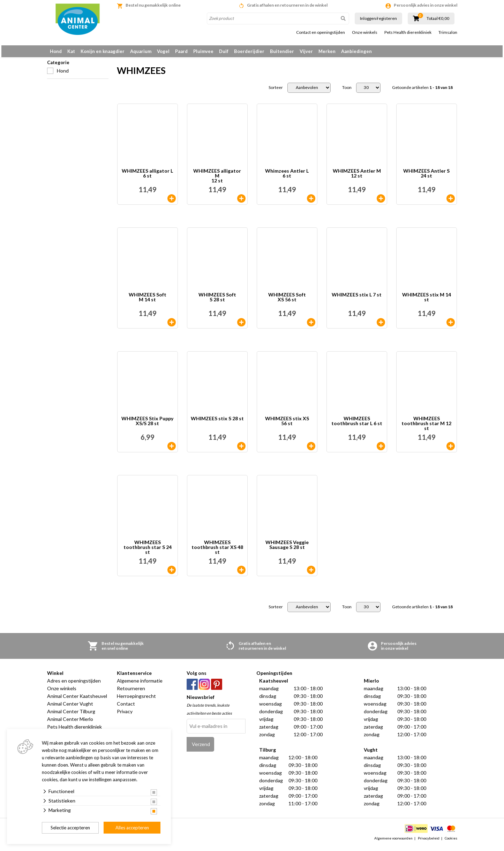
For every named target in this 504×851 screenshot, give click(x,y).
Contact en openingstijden (321, 32)
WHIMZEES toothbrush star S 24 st (148, 551)
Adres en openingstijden (74, 684)
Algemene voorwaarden (393, 842)
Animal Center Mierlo (70, 723)
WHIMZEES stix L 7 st (357, 299)
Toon (347, 91)
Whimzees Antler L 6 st (287, 177)
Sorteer (276, 91)
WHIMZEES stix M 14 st (427, 301)
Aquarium (141, 51)
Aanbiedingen (356, 51)
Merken (327, 51)
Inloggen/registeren (378, 18)
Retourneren (131, 692)
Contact (126, 707)
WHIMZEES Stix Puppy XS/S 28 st (147, 425)
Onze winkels (365, 32)
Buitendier (282, 51)
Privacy (125, 715)
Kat (71, 51)
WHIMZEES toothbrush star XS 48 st (217, 551)
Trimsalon (448, 32)
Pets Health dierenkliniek (408, 32)
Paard (181, 51)
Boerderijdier (249, 51)
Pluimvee (203, 51)
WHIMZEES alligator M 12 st (217, 180)
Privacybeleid (429, 842)
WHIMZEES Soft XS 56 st (287, 301)
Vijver (306, 51)
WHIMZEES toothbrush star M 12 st (426, 427)
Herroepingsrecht (136, 700)
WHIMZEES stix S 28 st (217, 423)
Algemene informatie (140, 684)
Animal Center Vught (70, 707)
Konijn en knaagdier (103, 51)
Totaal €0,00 (438, 18)
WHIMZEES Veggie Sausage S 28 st (287, 549)
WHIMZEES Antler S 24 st (426, 177)
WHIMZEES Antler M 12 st (357, 177)
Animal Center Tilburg (71, 715)
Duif (224, 51)
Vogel (163, 51)
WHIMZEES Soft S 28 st (217, 301)
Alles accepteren (132, 828)
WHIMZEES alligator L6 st (147, 177)
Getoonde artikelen (422, 91)
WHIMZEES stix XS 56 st (287, 425)
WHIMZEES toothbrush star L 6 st (357, 425)
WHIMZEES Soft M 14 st (148, 301)
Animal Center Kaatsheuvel (77, 700)
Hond (56, 51)
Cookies (451, 842)
